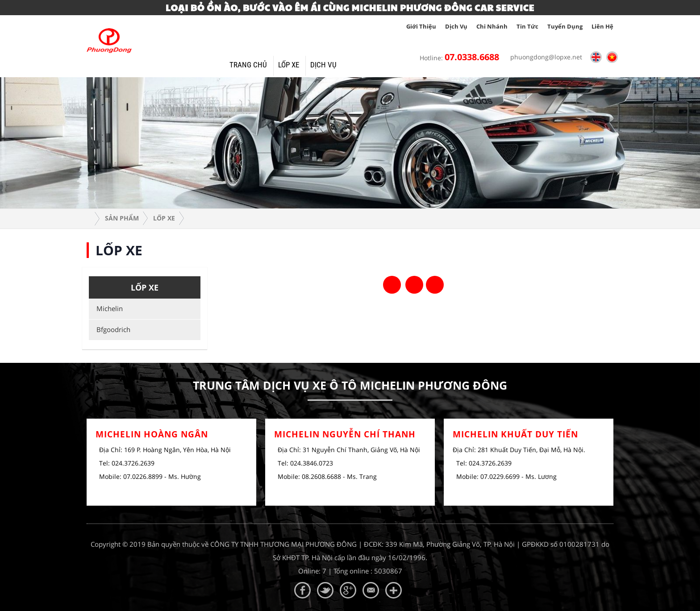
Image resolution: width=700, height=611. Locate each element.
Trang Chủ (248, 65)
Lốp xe (289, 65)
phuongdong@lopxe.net (544, 57)
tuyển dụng (565, 26)
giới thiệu (421, 26)
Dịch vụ (456, 26)
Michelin (108, 308)
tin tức (527, 26)
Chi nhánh (492, 26)
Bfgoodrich (112, 329)
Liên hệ (602, 26)
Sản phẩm (122, 218)
